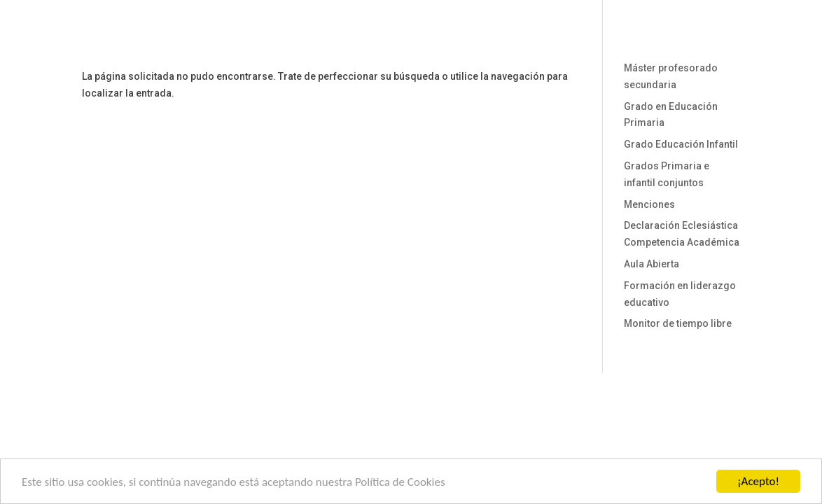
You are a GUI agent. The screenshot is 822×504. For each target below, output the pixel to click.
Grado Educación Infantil (681, 144)
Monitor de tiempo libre (678, 323)
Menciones (649, 204)
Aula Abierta (652, 264)
